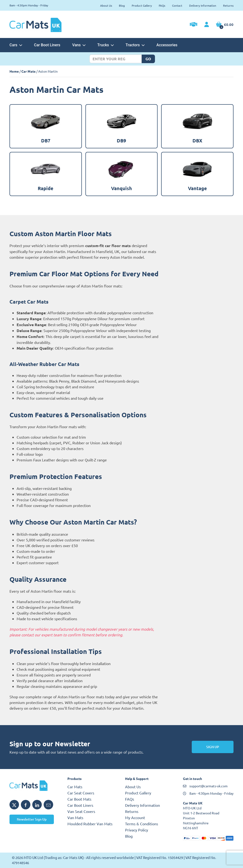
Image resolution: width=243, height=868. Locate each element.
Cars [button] (16, 45)
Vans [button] (79, 45)
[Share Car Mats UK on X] (14, 805)
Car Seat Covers (81, 793)
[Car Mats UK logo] (35, 786)
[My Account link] (207, 25)
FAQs (162, 5)
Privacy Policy (137, 830)
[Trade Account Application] (194, 25)
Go (148, 59)
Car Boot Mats (79, 799)
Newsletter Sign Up (32, 819)
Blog (122, 5)
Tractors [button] (135, 45)
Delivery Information (203, 5)
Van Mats (75, 817)
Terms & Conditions (142, 824)
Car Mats (28, 71)
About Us (106, 5)
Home (14, 71)
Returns (228, 5)
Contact (177, 5)
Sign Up (213, 747)
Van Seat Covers (81, 811)
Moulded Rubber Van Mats (90, 824)
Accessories (167, 45)
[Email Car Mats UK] (48, 805)
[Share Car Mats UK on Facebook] (26, 805)
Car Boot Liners (47, 45)
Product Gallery (142, 5)
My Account (135, 817)
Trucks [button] (105, 45)
